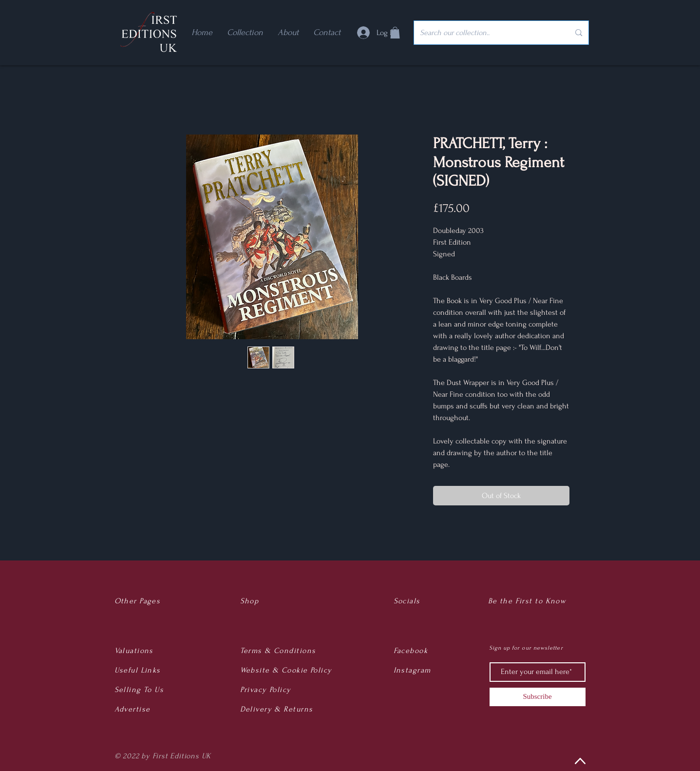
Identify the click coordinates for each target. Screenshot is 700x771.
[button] (395, 33)
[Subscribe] (538, 697)
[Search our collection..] (488, 33)
